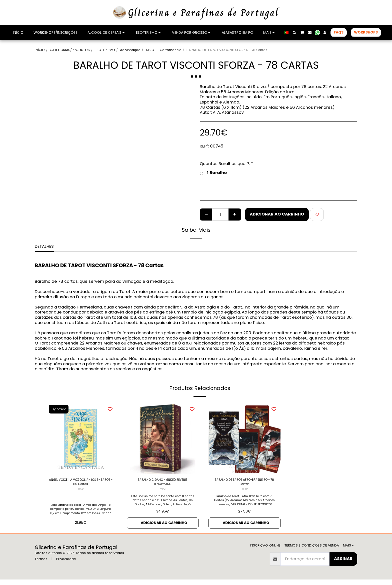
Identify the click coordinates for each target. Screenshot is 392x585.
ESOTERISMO (105, 50)
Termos (41, 564)
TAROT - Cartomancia (163, 50)
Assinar (343, 564)
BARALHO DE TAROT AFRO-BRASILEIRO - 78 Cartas (244, 484)
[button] (294, 32)
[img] (81, 438)
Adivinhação (130, 50)
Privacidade (66, 564)
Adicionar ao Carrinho (277, 214)
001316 (245, 493)
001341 (163, 493)
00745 (81, 493)
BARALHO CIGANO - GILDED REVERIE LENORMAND (162, 484)
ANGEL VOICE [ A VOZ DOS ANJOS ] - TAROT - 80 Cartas (81, 484)
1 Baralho (213, 173)
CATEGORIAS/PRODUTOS (70, 50)
